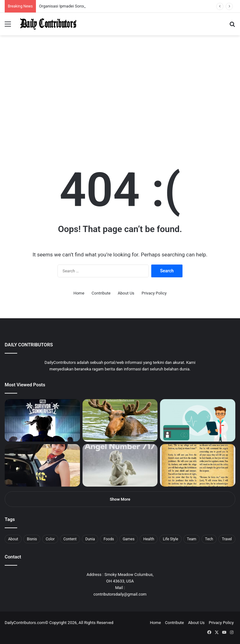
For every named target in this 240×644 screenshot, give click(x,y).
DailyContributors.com (25, 623)
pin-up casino (64, 0)
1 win (2, 0)
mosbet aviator (84, 0)
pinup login (87, 0)
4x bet (26, 0)
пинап (70, 0)
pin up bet (77, 0)
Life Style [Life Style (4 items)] (170, 539)
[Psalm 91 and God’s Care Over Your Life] (198, 465)
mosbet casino (54, 0)
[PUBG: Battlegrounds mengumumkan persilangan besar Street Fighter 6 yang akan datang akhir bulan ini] (42, 420)
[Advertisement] (120, 101)
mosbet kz (73, 0)
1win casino (51, 0)
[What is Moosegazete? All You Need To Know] (120, 420)
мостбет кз (45, 0)
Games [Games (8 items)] (129, 539)
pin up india (33, 0)
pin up (40, 0)
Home (79, 293)
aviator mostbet (79, 0)
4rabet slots (16, 0)
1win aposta (31, 0)
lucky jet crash (67, 0)
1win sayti (3, 0)
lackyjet (72, 0)
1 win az (50, 0)
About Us (126, 293)
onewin (82, 0)
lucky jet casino (56, 0)
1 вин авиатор (14, 0)
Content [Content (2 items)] (70, 539)
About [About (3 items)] (13, 539)
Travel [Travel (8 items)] (227, 539)
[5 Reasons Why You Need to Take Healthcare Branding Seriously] (198, 420)
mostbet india (6, 0)
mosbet (60, 0)
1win (35, 0)
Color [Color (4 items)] (50, 539)
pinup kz (91, 0)
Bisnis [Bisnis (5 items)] (32, 539)
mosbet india (22, 0)
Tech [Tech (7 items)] (209, 539)
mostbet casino (8, 0)
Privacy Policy (154, 293)
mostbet (1, 0)
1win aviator (20, 0)
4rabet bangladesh (28, 0)
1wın (35, 0)
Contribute (101, 293)
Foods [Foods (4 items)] (109, 539)
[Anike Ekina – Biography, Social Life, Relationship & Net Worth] (42, 465)
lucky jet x (95, 0)
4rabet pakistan (98, 0)
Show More (120, 499)
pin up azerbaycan (38, 0)
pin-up (86, 0)
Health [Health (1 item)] (149, 539)
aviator (69, 0)
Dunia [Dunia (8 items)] (90, 539)
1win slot (59, 0)
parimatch (75, 0)
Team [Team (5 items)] (192, 539)
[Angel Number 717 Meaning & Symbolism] (120, 465)
